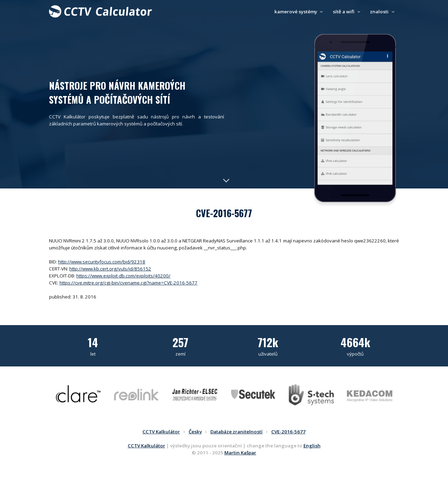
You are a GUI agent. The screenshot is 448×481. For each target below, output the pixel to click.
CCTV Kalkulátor (146, 446)
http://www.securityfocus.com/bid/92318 (102, 262)
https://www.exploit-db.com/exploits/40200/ (123, 276)
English (312, 446)
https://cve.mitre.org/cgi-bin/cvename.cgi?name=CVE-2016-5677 (128, 283)
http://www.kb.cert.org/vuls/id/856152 (110, 269)
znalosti (383, 12)
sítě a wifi (348, 12)
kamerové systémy (300, 12)
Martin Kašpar (240, 453)
